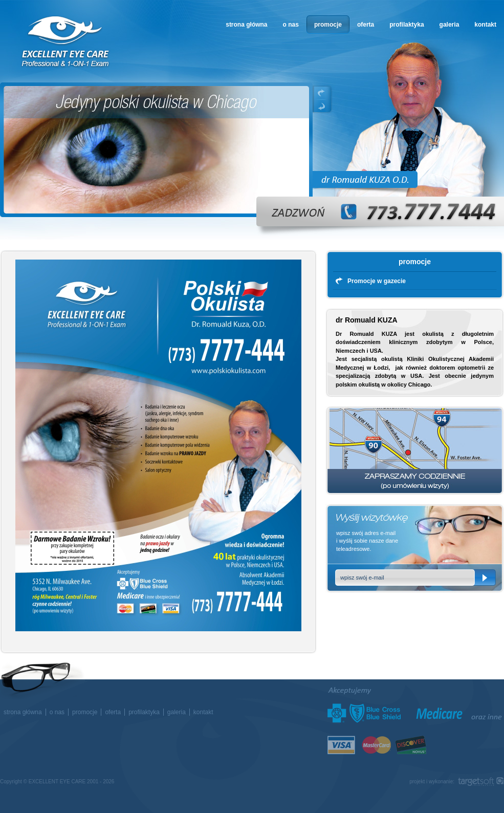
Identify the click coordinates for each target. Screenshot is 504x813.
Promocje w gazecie (377, 281)
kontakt (485, 25)
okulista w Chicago (66, 42)
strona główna (246, 25)
